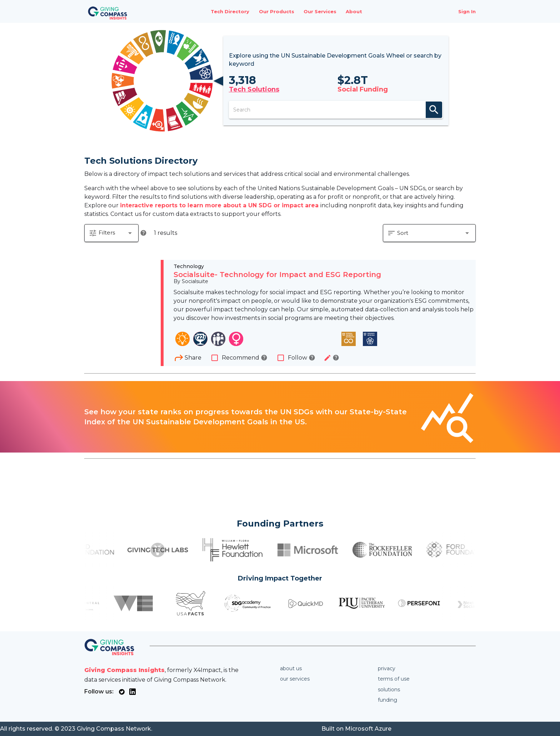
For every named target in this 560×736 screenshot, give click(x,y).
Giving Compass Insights (124, 670)
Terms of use (394, 679)
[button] (111, 233)
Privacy (387, 668)
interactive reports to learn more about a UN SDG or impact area (220, 205)
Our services (295, 679)
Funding (387, 700)
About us (291, 668)
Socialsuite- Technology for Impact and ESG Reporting (277, 275)
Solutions (389, 690)
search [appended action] (434, 110)
